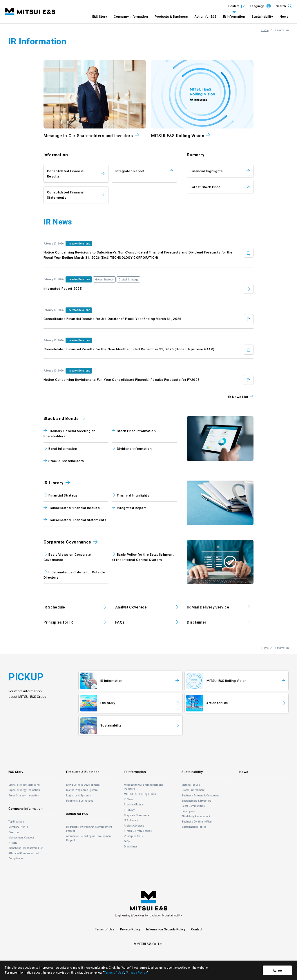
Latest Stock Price (205, 187)
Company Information (131, 17)
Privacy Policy (130, 929)
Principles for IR (133, 836)
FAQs (127, 841)
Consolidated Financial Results (66, 174)
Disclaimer (130, 847)
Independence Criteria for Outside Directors (74, 575)
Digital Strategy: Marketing (24, 785)
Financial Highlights (207, 171)
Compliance (16, 858)
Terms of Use (105, 929)
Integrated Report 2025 (63, 289)
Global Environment (193, 790)
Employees (188, 811)
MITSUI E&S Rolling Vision (140, 794)
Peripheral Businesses (80, 801)
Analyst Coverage (134, 826)
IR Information (234, 17)
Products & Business (171, 17)
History (13, 843)
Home (265, 30)
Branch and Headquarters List (26, 848)
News (284, 17)
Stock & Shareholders (66, 461)
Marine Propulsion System (82, 790)
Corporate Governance (67, 542)
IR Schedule (131, 820)
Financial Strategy (63, 495)
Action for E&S (205, 17)
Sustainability (262, 17)
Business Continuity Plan (197, 822)
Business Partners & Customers (200, 796)
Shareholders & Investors (196, 801)
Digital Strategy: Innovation (24, 790)
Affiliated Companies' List (24, 853)
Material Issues (191, 785)
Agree (277, 970)
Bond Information (63, 449)
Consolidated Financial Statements (66, 195)
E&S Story (100, 17)
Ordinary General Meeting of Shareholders (69, 434)
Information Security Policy (166, 929)
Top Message (16, 822)
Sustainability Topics (194, 827)
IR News (129, 799)
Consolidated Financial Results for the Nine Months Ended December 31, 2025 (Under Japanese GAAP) (129, 349)
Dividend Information (134, 449)
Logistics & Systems (78, 796)
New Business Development (83, 785)
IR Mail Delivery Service (138, 831)
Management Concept (21, 838)
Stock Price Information (136, 431)
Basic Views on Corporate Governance (67, 557)
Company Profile (18, 827)
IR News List (238, 397)
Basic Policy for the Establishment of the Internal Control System (143, 557)
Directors (14, 832)
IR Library (54, 483)
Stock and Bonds (61, 419)
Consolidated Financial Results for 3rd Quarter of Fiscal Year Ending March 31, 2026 (113, 319)
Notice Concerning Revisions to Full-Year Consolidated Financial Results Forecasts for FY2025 (122, 380)
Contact (197, 929)
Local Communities (193, 806)
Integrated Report (130, 171)
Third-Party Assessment (196, 816)
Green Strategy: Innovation (24, 796)
